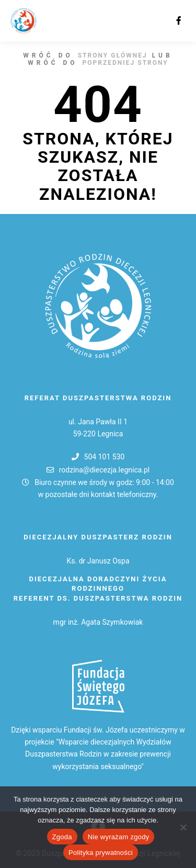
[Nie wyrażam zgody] (183, 827)
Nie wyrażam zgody (119, 837)
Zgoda (62, 837)
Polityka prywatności (101, 853)
